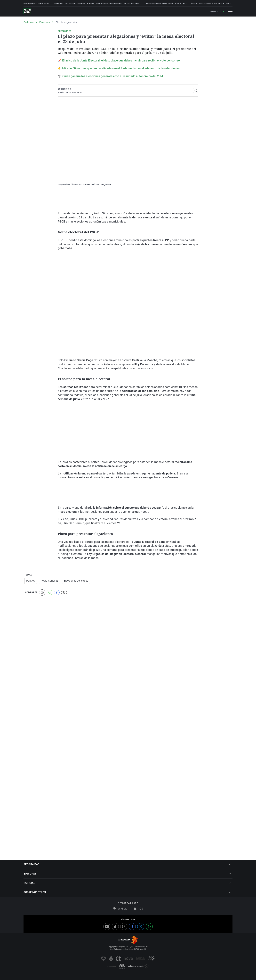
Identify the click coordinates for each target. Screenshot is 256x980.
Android (120, 909)
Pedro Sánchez (49, 581)
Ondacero (28, 22)
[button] (195, 91)
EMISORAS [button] (127, 874)
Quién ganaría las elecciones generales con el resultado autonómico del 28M (113, 76)
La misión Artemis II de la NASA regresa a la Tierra (166, 4)
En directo (216, 12)
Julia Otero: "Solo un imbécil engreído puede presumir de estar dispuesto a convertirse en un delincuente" (97, 4)
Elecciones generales (66, 22)
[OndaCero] (27, 12)
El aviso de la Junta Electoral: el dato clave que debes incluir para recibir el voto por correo (121, 60)
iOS (138, 909)
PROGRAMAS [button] (127, 864)
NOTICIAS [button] (127, 883)
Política (31, 581)
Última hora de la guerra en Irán (36, 4)
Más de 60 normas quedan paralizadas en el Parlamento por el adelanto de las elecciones (121, 68)
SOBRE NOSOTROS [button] (127, 892)
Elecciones (45, 22)
